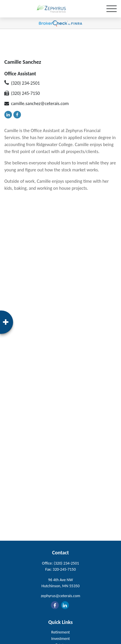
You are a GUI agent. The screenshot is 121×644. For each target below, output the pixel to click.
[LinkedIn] (8, 115)
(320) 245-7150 (25, 93)
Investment (61, 639)
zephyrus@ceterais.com (60, 596)
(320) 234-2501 (25, 83)
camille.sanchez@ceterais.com (40, 103)
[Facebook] (17, 115)
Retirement (61, 632)
